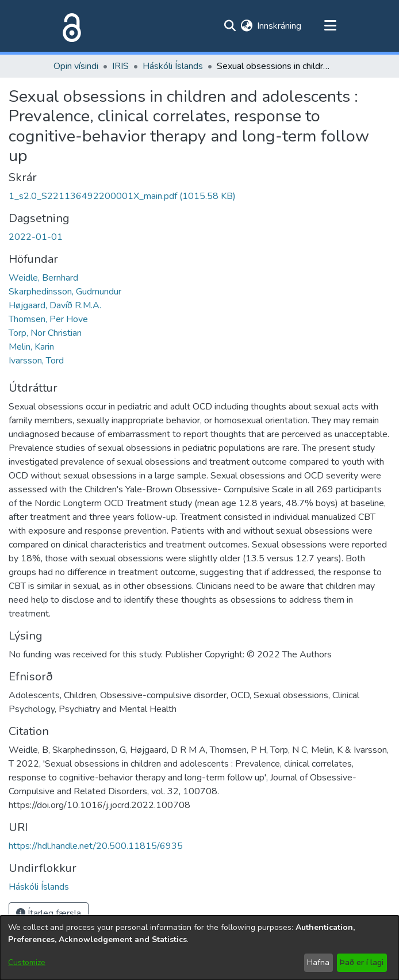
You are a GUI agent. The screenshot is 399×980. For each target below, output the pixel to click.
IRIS (120, 66)
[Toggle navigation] (330, 26)
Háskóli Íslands (173, 66)
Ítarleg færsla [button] (49, 913)
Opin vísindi (76, 66)
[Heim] (70, 26)
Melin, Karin (31, 347)
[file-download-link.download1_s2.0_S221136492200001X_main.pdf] (122, 196)
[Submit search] (230, 26)
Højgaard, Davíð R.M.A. (55, 305)
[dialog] (199, 948)
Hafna (318, 962)
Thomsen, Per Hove (48, 319)
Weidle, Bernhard (43, 278)
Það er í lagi (362, 962)
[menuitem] (246, 26)
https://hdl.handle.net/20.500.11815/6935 (96, 846)
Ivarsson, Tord (36, 361)
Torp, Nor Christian (45, 333)
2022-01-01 (36, 237)
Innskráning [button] (280, 26)
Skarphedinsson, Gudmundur (65, 292)
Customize (27, 962)
